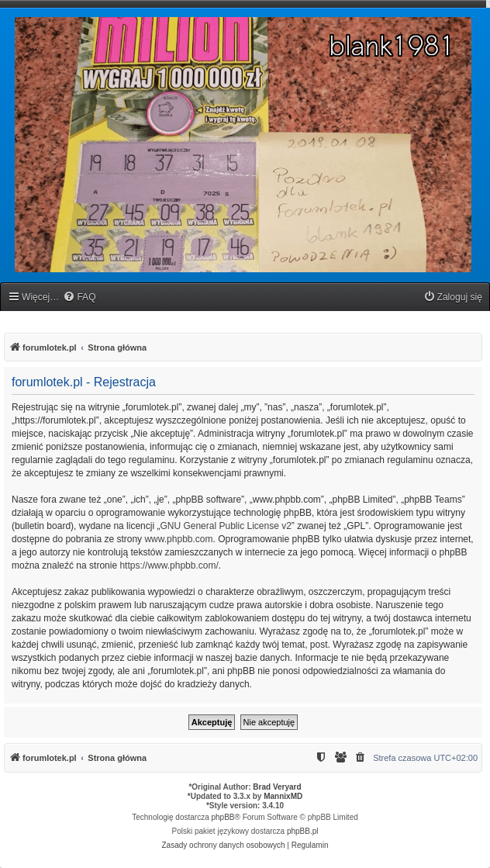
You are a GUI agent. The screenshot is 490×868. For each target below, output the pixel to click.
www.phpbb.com (178, 539)
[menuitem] (79, 297)
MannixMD (283, 796)
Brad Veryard (277, 787)
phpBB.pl (303, 831)
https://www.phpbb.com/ (169, 565)
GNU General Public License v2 (225, 526)
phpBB (223, 817)
